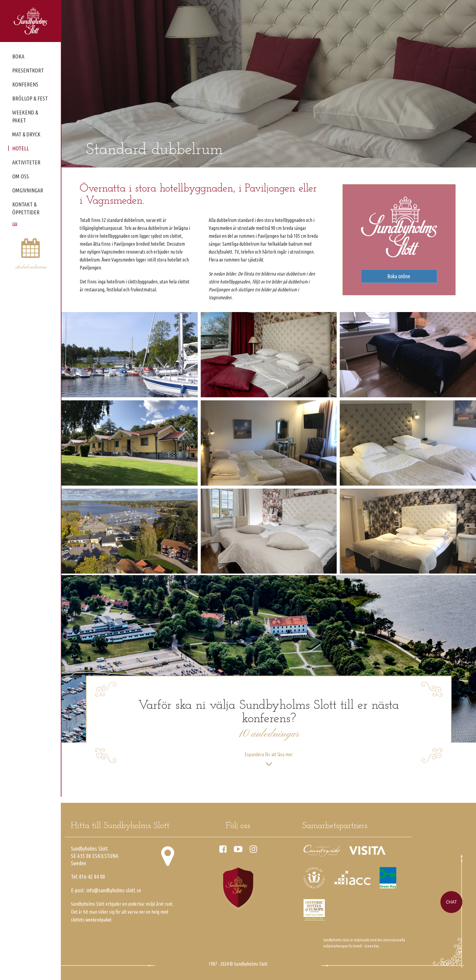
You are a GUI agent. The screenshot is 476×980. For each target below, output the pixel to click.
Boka (18, 56)
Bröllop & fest (30, 98)
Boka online (399, 276)
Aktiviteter (26, 162)
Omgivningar (28, 190)
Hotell (21, 148)
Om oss (21, 176)
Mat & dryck (26, 134)
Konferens (25, 84)
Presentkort (28, 70)
